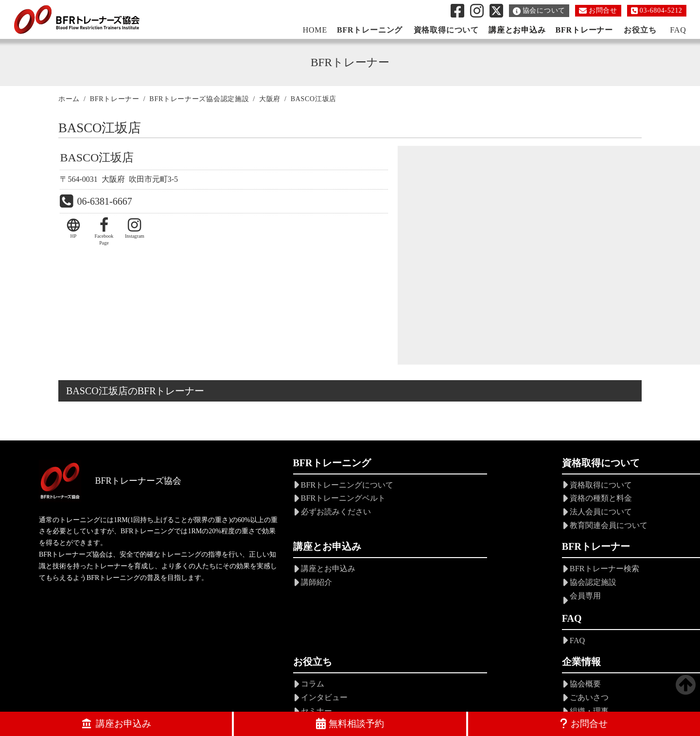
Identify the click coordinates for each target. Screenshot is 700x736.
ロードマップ (556, 637)
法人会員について (415, 515)
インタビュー (407, 585)
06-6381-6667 (105, 205)
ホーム (69, 100)
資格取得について (415, 488)
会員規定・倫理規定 (568, 611)
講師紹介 (548, 501)
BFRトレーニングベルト (278, 501)
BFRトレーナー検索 (270, 571)
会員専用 (251, 598)
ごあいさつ (552, 585)
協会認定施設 (259, 585)
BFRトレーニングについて (282, 488)
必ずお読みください (271, 515)
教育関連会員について (423, 528)
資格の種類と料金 (415, 501)
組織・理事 (552, 598)
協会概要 (548, 571)
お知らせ (400, 641)
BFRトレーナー (582, 30)
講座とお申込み (515, 30)
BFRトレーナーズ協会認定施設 (199, 100)
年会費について (560, 624)
